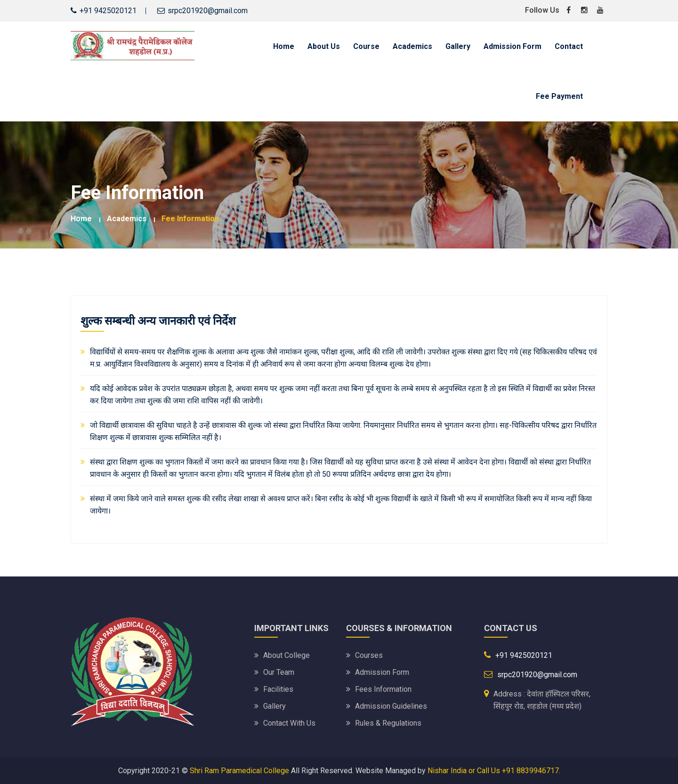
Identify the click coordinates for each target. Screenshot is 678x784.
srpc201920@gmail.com (208, 11)
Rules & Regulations (388, 723)
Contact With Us (289, 723)
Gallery (458, 46)
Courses (369, 655)
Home (284, 46)
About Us (324, 46)
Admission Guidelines (391, 706)
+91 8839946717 (530, 771)
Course (366, 46)
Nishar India (447, 771)
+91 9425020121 (524, 655)
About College (287, 655)
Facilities (278, 689)
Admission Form (513, 46)
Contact (569, 46)
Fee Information (190, 219)
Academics (412, 46)
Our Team (279, 672)
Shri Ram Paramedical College (239, 771)
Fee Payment (559, 96)
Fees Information (383, 689)
